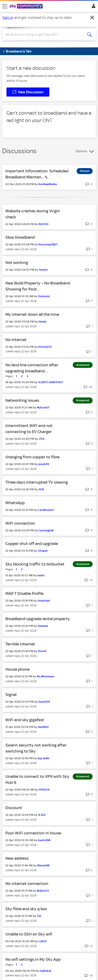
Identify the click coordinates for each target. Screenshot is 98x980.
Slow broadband (20, 237)
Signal (11, 695)
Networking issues (22, 400)
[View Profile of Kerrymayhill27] (48, 244)
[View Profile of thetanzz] (44, 296)
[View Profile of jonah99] (44, 464)
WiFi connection (20, 523)
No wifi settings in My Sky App (33, 959)
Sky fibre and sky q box (26, 909)
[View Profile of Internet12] (45, 347)
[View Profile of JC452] (42, 815)
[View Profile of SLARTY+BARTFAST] (51, 382)
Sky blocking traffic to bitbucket (35, 564)
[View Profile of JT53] (42, 439)
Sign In (93, 7)
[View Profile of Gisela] (42, 322)
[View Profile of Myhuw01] (43, 407)
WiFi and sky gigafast (25, 720)
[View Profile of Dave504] (44, 702)
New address (17, 858)
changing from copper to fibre (32, 457)
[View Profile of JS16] (41, 489)
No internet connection (27, 884)
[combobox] (44, 35)
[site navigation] (5, 6)
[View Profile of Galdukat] (46, 971)
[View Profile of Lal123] (43, 941)
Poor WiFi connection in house (33, 833)
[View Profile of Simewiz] (43, 626)
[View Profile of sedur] (41, 575)
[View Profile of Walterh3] (43, 891)
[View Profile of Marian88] (43, 865)
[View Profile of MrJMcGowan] (46, 676)
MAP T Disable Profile (24, 593)
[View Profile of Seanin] (43, 270)
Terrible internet (20, 644)
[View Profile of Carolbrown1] (46, 510)
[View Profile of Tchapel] (43, 551)
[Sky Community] (27, 6)
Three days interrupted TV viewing (37, 482)
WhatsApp (15, 503)
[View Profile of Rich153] (44, 224)
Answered (83, 365)
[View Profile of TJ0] (39, 916)
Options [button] (81, 151)
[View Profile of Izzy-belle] (43, 758)
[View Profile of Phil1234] (44, 790)
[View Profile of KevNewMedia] (48, 184)
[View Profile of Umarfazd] (44, 601)
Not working (17, 263)
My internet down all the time (32, 314)
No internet (16, 340)
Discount (14, 808)
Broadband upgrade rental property (38, 619)
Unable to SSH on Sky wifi (29, 934)
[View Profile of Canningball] (46, 530)
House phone (18, 669)
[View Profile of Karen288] (44, 840)
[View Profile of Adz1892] (43, 727)
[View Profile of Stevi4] (42, 651)
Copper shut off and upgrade (32, 544)
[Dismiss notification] (92, 18)
